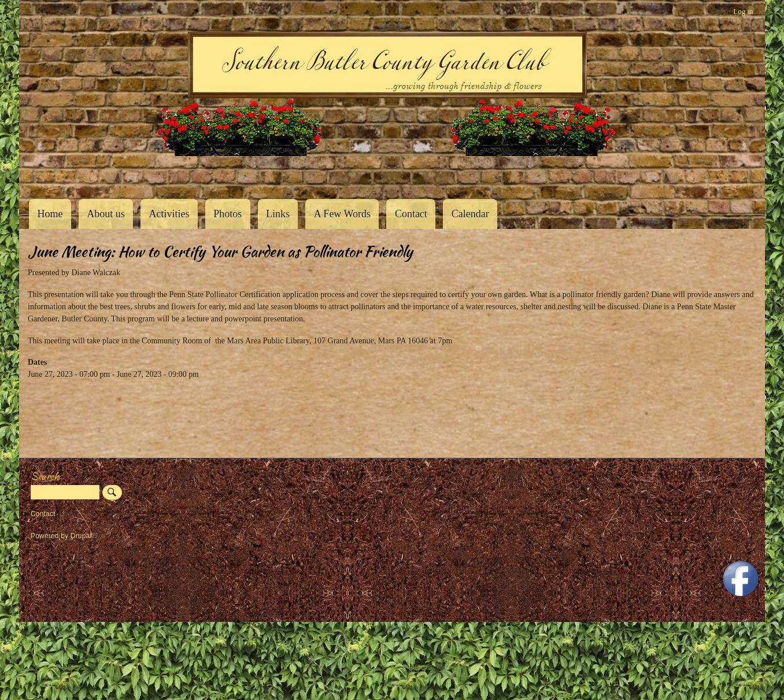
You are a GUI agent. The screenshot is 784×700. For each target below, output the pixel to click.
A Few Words (342, 214)
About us (106, 214)
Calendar (470, 214)
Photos (228, 214)
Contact (411, 214)
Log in (743, 11)
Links (278, 214)
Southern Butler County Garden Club (48, 174)
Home (50, 214)
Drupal (86, 536)
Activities (169, 214)
